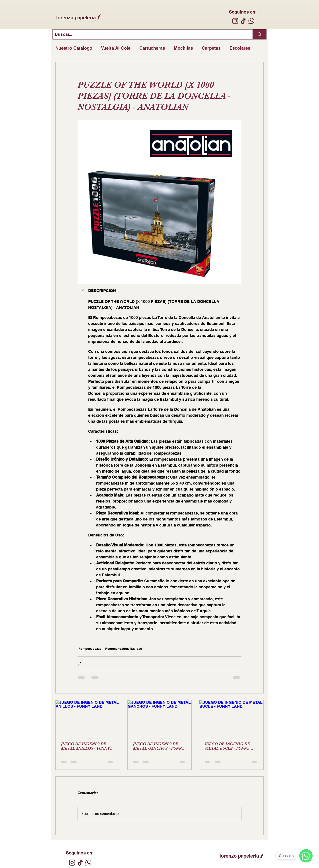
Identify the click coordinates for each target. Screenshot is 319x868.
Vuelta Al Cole (116, 48)
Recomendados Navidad (124, 649)
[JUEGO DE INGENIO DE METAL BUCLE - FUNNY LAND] (231, 718)
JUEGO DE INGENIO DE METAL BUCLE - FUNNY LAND (227, 746)
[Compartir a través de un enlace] (80, 664)
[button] (83, 290)
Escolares (240, 48)
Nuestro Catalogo (74, 48)
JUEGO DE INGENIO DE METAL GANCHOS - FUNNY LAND (159, 746)
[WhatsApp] (306, 856)
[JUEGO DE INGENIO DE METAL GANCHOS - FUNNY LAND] (160, 718)
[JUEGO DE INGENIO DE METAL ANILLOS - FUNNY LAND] (88, 718)
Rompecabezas (90, 649)
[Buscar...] (149, 34)
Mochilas (183, 48)
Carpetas (211, 48)
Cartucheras (152, 48)
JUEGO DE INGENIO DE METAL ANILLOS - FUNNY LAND (85, 746)
